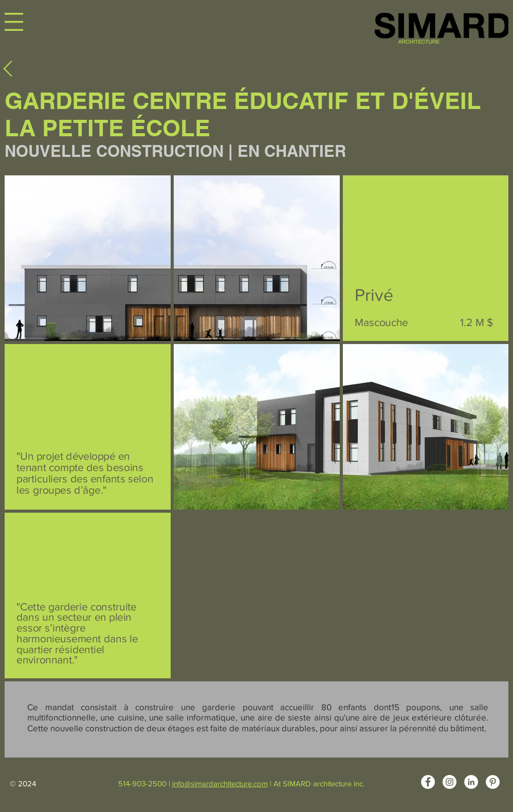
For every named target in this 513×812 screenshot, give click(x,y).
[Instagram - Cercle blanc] (450, 782)
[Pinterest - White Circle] (493, 782)
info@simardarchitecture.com (220, 783)
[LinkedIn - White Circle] (471, 782)
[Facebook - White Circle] (428, 782)
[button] (14, 22)
